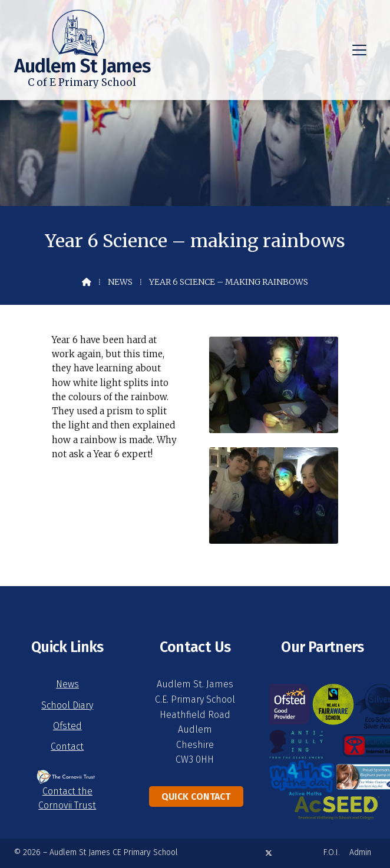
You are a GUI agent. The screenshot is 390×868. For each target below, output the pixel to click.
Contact (67, 746)
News (120, 282)
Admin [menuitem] (360, 852)
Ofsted (67, 726)
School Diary (67, 705)
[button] (359, 50)
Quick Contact (196, 797)
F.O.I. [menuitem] (332, 852)
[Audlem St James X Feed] (269, 853)
